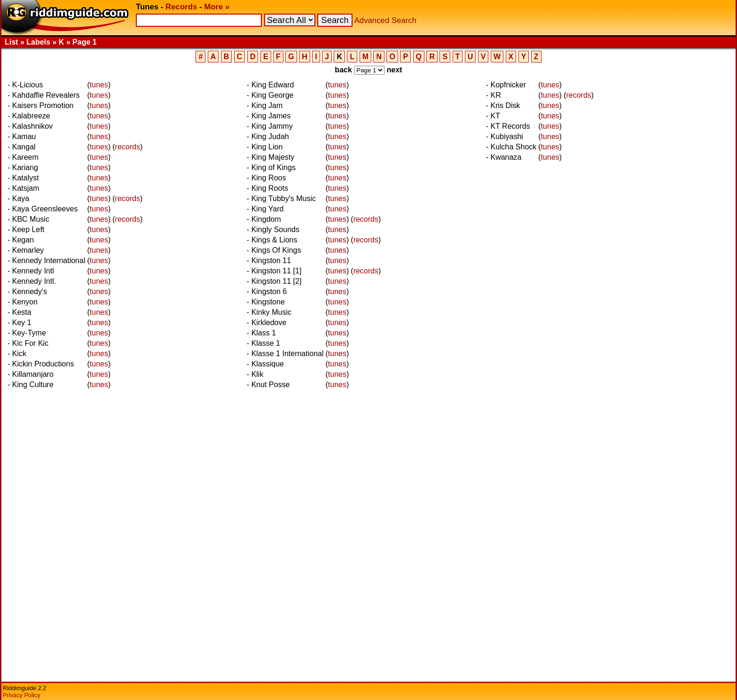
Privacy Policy (22, 695)
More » (217, 7)
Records (181, 7)
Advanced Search (385, 20)
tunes (99, 85)
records (128, 147)
